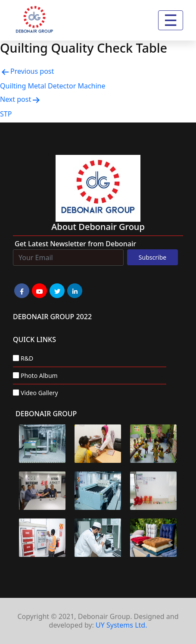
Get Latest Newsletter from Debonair (75, 244)
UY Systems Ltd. (121, 625)
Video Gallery (39, 393)
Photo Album (39, 375)
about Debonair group (98, 227)
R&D (27, 358)
